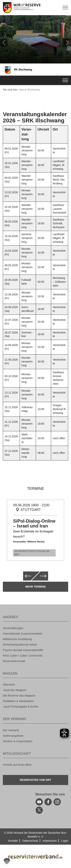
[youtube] (39, 802)
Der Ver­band (11, 730)
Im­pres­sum (50, 841)
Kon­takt (13, 841)
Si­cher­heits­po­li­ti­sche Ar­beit (32, 553)
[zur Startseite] (35, 8)
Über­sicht (9, 684)
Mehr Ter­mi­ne (35, 587)
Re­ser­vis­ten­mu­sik (14, 661)
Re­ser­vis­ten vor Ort (35, 780)
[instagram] (57, 802)
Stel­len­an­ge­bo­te (13, 736)
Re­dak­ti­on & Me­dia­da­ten (18, 701)
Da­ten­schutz (30, 841)
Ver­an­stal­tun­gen (13, 628)
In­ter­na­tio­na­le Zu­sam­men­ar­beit (23, 634)
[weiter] (67, 43)
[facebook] (48, 802)
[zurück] (4, 43)
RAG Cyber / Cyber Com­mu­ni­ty (23, 656)
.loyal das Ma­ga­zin (15, 690)
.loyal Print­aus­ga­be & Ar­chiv (21, 706)
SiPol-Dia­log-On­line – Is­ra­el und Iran (34, 523)
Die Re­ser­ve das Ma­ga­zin (19, 695)
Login (65, 841)
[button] (7, 861)
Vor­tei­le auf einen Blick (17, 765)
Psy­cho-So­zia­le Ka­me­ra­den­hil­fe (23, 650)
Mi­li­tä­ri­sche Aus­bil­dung (17, 639)
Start (22, 90)
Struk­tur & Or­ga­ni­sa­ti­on (18, 741)
